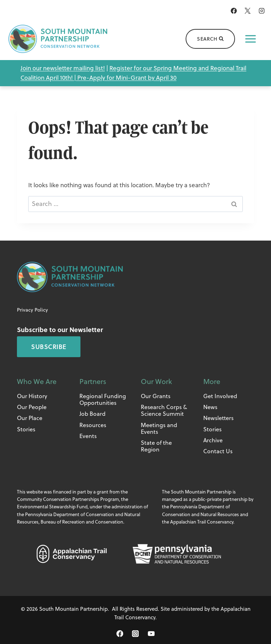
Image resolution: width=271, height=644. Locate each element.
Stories (26, 429)
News (210, 407)
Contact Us (218, 451)
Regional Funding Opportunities (103, 399)
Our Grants (156, 396)
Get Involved (220, 396)
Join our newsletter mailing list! (63, 68)
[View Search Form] (210, 39)
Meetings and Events (159, 428)
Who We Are (37, 381)
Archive (213, 440)
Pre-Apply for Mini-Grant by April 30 (127, 78)
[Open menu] (251, 39)
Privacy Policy (32, 310)
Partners (93, 381)
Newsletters (218, 418)
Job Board (92, 414)
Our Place (30, 418)
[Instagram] (261, 11)
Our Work (156, 381)
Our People (32, 407)
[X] (248, 11)
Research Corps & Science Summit (164, 410)
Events (88, 436)
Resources (93, 425)
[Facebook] (234, 11)
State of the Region (156, 446)
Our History (32, 396)
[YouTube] (151, 634)
